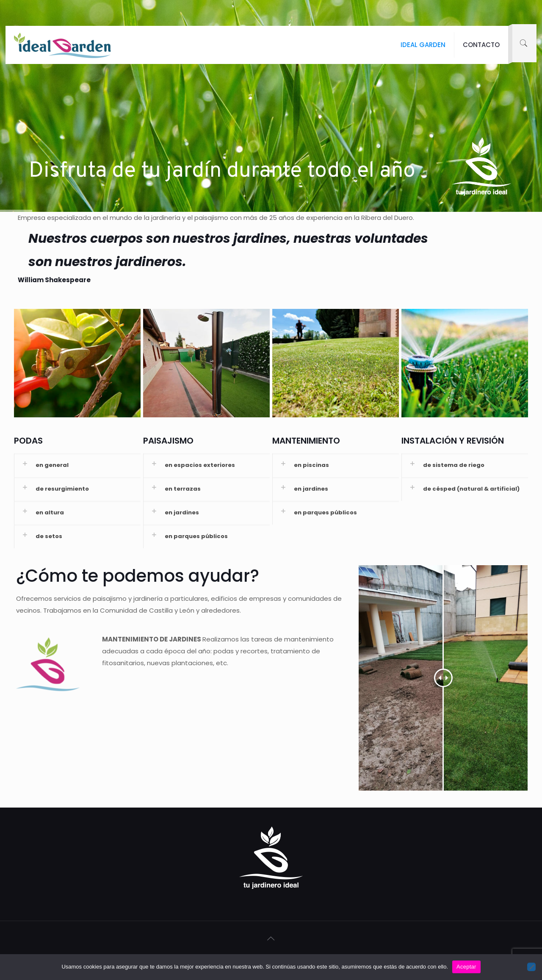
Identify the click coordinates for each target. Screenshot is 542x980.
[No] (531, 967)
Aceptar (466, 967)
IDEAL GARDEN (423, 45)
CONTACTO (481, 45)
